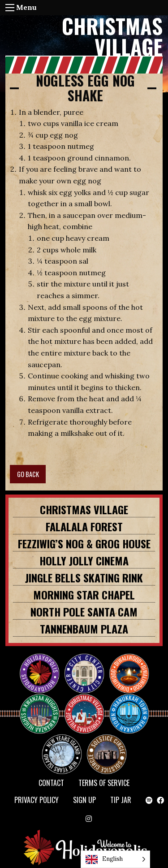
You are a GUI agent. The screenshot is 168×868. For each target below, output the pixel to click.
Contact (51, 783)
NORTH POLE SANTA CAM (84, 612)
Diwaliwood (133, 662)
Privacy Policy (37, 800)
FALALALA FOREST (84, 526)
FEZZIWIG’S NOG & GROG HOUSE (84, 543)
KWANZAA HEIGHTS (43, 706)
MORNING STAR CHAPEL (84, 595)
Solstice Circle (107, 746)
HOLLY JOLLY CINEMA (84, 560)
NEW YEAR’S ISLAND (62, 750)
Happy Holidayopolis (43, 665)
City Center (83, 665)
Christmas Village (84, 509)
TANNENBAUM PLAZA (84, 629)
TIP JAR (121, 800)
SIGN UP (84, 800)
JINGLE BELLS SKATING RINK (84, 577)
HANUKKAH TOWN (133, 706)
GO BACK (28, 474)
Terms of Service (104, 783)
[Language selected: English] (115, 859)
